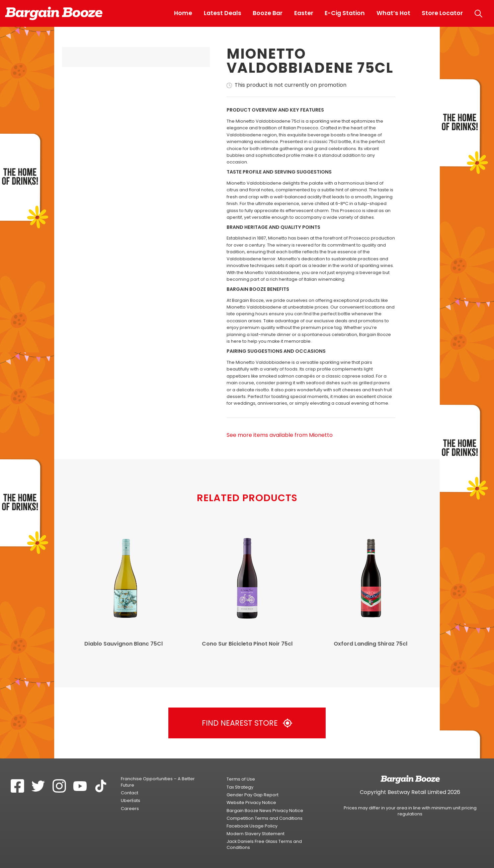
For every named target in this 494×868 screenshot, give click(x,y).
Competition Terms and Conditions (265, 818)
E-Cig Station (345, 13)
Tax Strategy (240, 787)
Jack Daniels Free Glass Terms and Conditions (264, 844)
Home (183, 13)
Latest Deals (223, 13)
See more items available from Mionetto (280, 435)
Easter (304, 13)
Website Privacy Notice (251, 803)
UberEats (131, 800)
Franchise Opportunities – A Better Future (158, 782)
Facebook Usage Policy (252, 826)
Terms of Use (241, 779)
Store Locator (442, 13)
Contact (130, 793)
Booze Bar (268, 13)
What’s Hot (393, 13)
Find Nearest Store (247, 723)
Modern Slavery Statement (256, 834)
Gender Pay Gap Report (253, 795)
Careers (130, 809)
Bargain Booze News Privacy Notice (265, 811)
